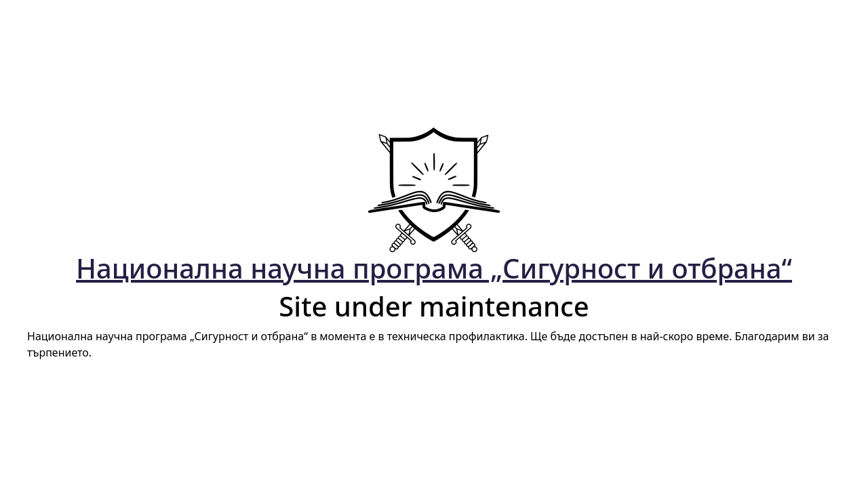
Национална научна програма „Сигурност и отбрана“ (434, 268)
